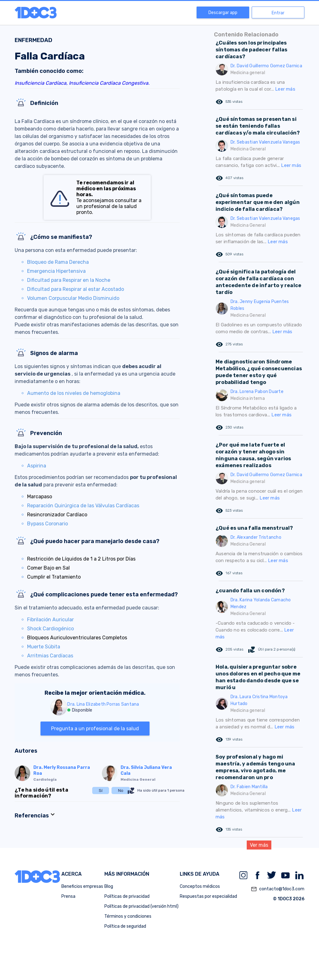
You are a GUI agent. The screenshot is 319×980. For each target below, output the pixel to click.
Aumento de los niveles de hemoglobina (74, 393)
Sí (101, 791)
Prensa (68, 896)
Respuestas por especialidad (208, 896)
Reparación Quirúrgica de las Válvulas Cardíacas (83, 506)
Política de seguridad (125, 926)
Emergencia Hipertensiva (56, 271)
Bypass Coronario (48, 524)
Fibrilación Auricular (50, 620)
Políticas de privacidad (127, 896)
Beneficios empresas (82, 886)
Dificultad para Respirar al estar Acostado (76, 289)
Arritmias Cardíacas (50, 656)
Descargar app (223, 13)
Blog (109, 886)
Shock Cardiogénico (50, 629)
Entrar (278, 13)
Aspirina (37, 466)
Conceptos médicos (200, 886)
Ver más (259, 845)
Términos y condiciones (128, 916)
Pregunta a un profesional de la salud (95, 729)
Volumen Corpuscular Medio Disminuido (73, 298)
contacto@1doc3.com (278, 889)
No (121, 791)
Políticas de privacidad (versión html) (141, 906)
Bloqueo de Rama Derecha (58, 262)
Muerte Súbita (44, 647)
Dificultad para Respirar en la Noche (69, 280)
